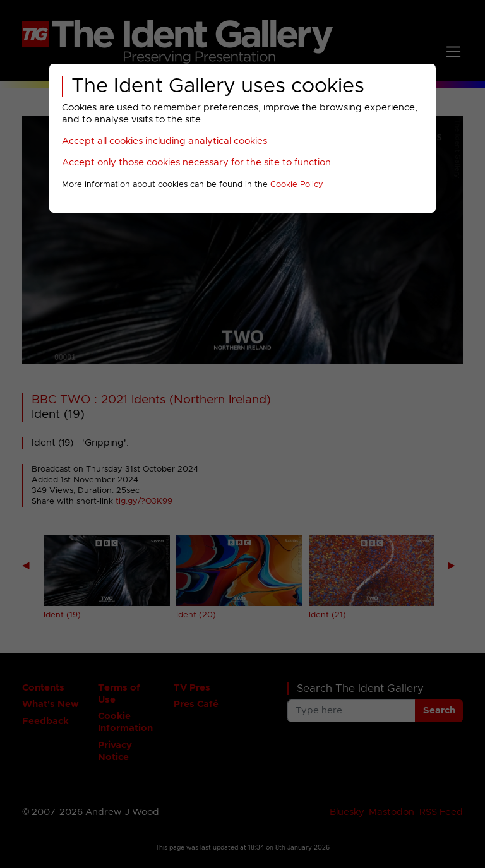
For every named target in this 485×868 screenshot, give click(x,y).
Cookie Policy (297, 185)
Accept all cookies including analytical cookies (165, 141)
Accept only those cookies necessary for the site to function (196, 163)
